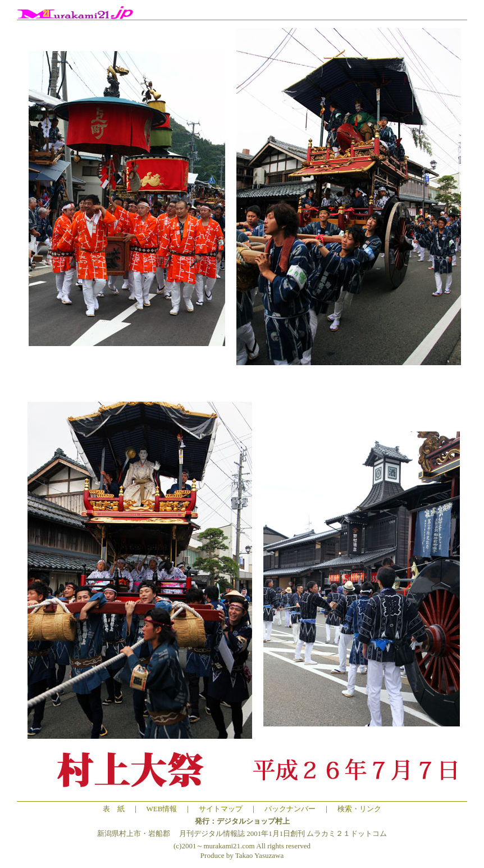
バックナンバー (290, 809)
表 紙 (114, 809)
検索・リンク (359, 809)
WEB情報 (162, 809)
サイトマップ (221, 809)
